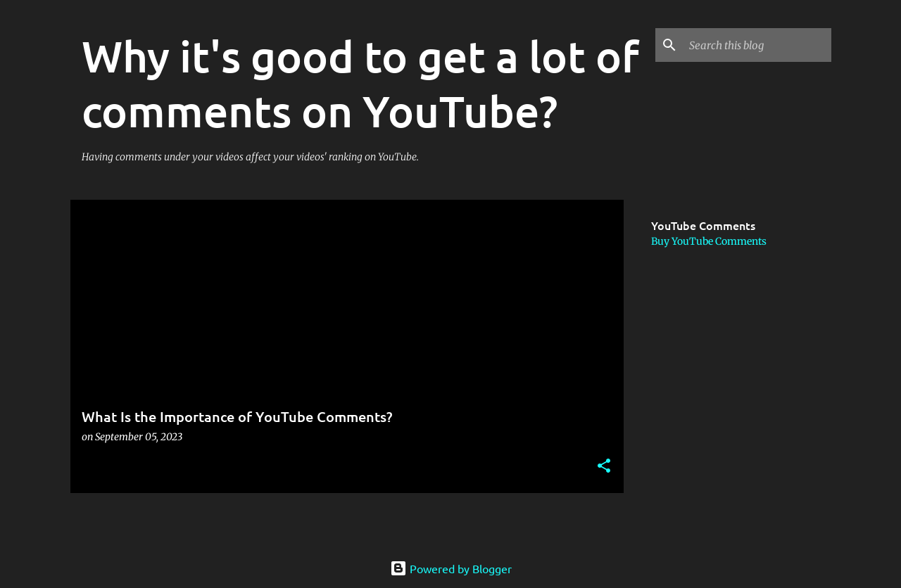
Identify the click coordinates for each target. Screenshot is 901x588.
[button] (604, 467)
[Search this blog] (757, 45)
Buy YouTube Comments (709, 241)
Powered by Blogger (451, 568)
